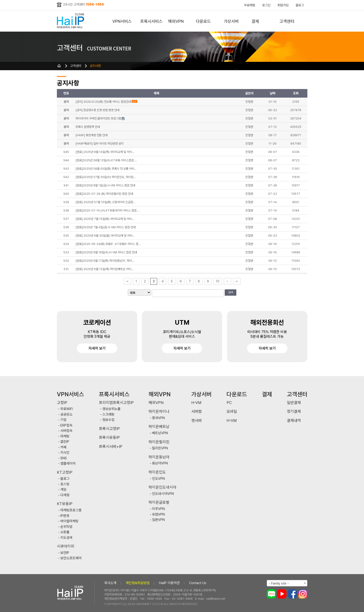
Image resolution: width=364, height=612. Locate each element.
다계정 (65, 495)
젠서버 (197, 421)
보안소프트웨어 (71, 558)
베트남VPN (160, 433)
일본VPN (158, 520)
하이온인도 (157, 472)
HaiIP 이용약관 (169, 583)
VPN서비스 (122, 21)
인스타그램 (303, 594)
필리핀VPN (160, 448)
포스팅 (65, 484)
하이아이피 (71, 21)
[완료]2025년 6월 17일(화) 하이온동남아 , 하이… (105, 261)
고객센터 (287, 21)
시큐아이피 (66, 546)
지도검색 (66, 538)
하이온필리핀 (159, 442)
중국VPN (158, 418)
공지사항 (95, 66)
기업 (63, 420)
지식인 (65, 453)
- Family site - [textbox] (279, 583)
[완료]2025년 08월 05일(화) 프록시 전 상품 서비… (106, 169)
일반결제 (294, 403)
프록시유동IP (109, 438)
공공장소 (66, 415)
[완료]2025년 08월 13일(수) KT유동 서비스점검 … (106, 160)
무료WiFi (67, 409)
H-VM (196, 403)
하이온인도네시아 (162, 487)
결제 (255, 21)
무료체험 (250, 5)
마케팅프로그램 (71, 510)
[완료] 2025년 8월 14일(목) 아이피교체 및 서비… (105, 152)
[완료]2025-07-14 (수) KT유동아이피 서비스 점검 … (107, 210)
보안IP (65, 553)
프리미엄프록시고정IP (116, 403)
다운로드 (203, 21)
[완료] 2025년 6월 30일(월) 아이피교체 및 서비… (105, 236)
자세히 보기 (97, 348)
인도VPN (158, 479)
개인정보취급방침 (138, 583)
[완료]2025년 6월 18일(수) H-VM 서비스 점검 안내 (106, 252)
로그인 (266, 5)
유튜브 (282, 594)
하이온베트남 (159, 427)
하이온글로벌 (159, 502)
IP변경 (65, 516)
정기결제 (294, 412)
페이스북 (292, 594)
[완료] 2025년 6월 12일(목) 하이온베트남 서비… (104, 269)
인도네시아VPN (163, 494)
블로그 (300, 5)
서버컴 (197, 412)
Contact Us (198, 583)
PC (229, 403)
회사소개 (110, 583)
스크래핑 (108, 415)
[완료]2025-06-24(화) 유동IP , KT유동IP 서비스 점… (108, 244)
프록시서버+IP (111, 447)
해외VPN (176, 21)
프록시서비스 (151, 21)
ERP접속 (66, 425)
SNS (64, 458)
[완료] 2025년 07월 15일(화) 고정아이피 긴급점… (105, 202)
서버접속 (66, 431)
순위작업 (66, 527)
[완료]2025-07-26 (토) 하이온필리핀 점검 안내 (104, 194)
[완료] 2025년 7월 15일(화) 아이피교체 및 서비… (105, 219)
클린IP (65, 442)
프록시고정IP (109, 429)
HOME (59, 66)
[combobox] (287, 583)
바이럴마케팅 (69, 521)
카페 (63, 447)
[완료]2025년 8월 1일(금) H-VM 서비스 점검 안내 (105, 185)
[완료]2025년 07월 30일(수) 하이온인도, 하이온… (106, 177)
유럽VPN (158, 514)
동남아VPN (160, 463)
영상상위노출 (111, 409)
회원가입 (283, 5)
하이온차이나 (159, 412)
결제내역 (294, 421)
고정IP (62, 403)
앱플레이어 (68, 464)
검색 (231, 292)
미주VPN (158, 509)
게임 (63, 490)
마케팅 (65, 436)
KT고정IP (65, 472)
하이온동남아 (159, 457)
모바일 (232, 412)
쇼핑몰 (65, 532)
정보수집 (108, 420)
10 (218, 281)
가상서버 (231, 21)
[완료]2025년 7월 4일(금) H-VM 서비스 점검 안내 (106, 227)
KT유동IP (65, 504)
